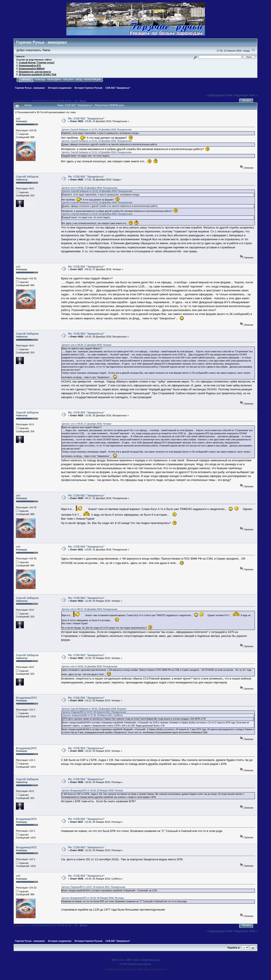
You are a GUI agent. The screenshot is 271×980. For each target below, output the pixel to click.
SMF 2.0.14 (118, 960)
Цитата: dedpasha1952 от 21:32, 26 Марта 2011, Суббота (93, 715)
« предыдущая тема (219, 95)
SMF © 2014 (133, 960)
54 (44, 101)
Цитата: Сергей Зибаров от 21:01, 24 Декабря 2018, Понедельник (97, 130)
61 (70, 101)
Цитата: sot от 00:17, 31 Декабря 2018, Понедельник (90, 609)
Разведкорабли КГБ (30, 66)
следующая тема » (245, 95)
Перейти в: (234, 948)
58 (59, 101)
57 (56, 101)
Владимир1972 (26, 698)
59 (63, 101)
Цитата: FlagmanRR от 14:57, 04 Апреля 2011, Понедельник (94, 712)
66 (76, 101)
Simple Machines (150, 960)
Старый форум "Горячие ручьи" (37, 63)
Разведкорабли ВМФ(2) (32, 69)
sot (18, 118)
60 (66, 101)
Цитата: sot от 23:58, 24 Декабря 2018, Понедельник (90, 188)
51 (33, 101)
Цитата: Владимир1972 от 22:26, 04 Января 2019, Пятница (93, 898)
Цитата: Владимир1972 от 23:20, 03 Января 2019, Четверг (93, 791)
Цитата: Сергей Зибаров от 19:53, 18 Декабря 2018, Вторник (94, 709)
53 (40, 101)
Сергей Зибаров (27, 177)
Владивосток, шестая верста (35, 72)
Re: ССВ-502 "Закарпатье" (86, 118)
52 (37, 101)
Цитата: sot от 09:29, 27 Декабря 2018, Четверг (87, 345)
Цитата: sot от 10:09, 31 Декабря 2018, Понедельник (90, 666)
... (30, 101)
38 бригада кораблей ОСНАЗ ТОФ (38, 75)
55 (47, 101)
